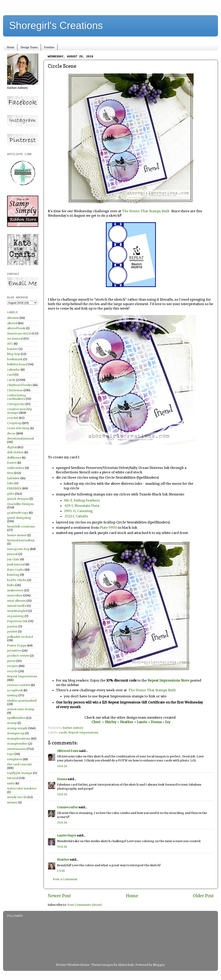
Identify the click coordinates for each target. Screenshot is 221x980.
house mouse (17, 535)
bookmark (15, 359)
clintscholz (126, 965)
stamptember (17, 744)
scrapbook (15, 690)
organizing (16, 616)
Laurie (142, 722)
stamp (12, 723)
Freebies (49, 47)
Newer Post (59, 896)
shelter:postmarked (22, 701)
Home (11, 47)
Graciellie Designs (20, 504)
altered (12, 323)
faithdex (13, 478)
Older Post (203, 896)
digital (12, 447)
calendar (14, 370)
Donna (157, 722)
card (10, 375)
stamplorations (19, 739)
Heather (127, 722)
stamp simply (17, 728)
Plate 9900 (108, 528)
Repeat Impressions (83, 732)
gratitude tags (18, 513)
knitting (13, 575)
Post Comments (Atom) (85, 905)
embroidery (16, 468)
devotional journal (20, 439)
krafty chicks (17, 580)
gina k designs (18, 499)
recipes (13, 666)
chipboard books (20, 385)
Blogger (159, 965)
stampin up (16, 733)
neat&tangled (17, 611)
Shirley (111, 722)
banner (12, 349)
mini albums (16, 601)
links (11, 585)
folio (10, 483)
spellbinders (16, 718)
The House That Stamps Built (146, 211)
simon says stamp (21, 709)
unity (11, 783)
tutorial (13, 778)
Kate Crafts (16, 570)
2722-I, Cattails (76, 516)
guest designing (19, 518)
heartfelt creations (21, 526)
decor (11, 433)
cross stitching (18, 428)
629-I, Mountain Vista (82, 506)
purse (11, 661)
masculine (15, 595)
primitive (14, 651)
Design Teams (29, 47)
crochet (13, 418)
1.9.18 (61, 871)
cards (63, 732)
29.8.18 (62, 766)
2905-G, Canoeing (78, 511)
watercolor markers (22, 788)
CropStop (14, 423)
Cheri (97, 722)
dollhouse (14, 458)
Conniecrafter (67, 807)
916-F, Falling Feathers (82, 500)
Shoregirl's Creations (56, 26)
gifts (11, 494)
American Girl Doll (21, 333)
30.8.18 (62, 847)
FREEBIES (14, 488)
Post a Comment (65, 879)
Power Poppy (17, 645)
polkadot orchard (20, 637)
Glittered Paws (68, 751)
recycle (12, 671)
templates (15, 759)
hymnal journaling (21, 540)
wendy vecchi (17, 797)
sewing (12, 695)
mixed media (17, 606)
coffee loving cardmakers (17, 397)
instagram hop (18, 549)
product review (18, 656)
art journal (15, 339)
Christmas (15, 390)
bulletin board (17, 364)
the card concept (19, 764)
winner (12, 802)
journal (12, 554)
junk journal (16, 564)
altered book (16, 328)
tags (10, 754)
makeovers (15, 590)
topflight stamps (20, 773)
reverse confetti (19, 685)
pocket (12, 632)
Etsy (10, 473)
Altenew (13, 318)
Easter (12, 463)
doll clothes (15, 452)
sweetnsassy (17, 749)
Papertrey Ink (17, 621)
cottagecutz (16, 404)
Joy (168, 722)
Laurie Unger (67, 835)
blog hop (14, 354)
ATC (10, 344)
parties (12, 626)
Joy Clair (13, 559)
